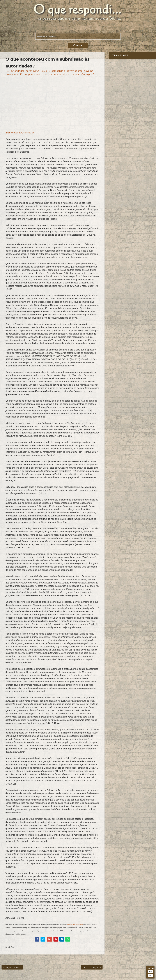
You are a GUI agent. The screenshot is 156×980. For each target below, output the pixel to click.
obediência (21, 74)
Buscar (78, 45)
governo (89, 71)
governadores (74, 71)
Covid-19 (45, 71)
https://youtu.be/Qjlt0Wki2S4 (20, 133)
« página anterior (12, 967)
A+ (150, 972)
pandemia (34, 74)
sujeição (91, 74)
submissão (79, 74)
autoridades (17, 71)
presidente (65, 74)
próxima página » (92, 967)
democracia (58, 71)
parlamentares (49, 74)
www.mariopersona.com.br (75, 925)
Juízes (9, 74)
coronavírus (32, 71)
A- (150, 975)
